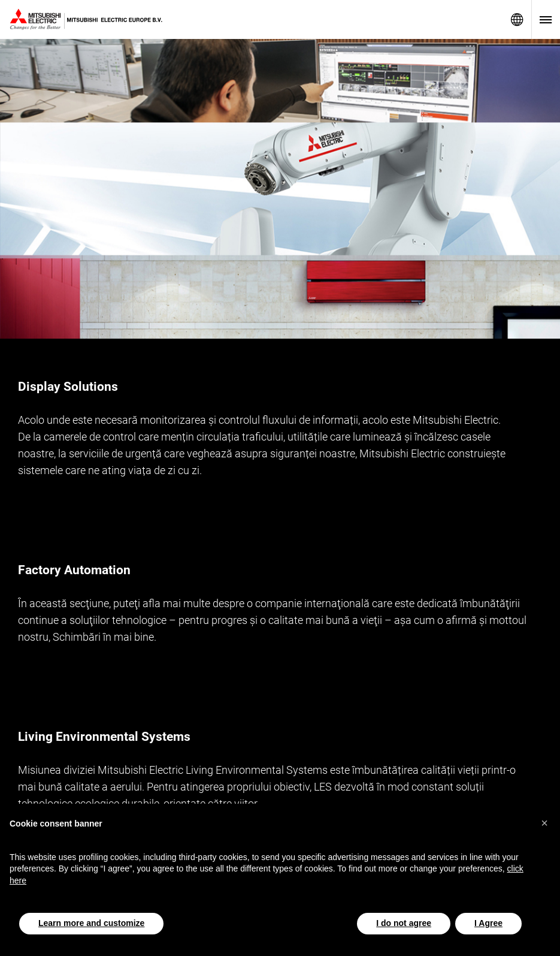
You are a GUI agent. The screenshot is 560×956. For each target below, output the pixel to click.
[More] (534, 487)
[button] (544, 823)
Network (517, 19)
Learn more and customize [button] (91, 923)
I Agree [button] (488, 923)
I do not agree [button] (404, 923)
